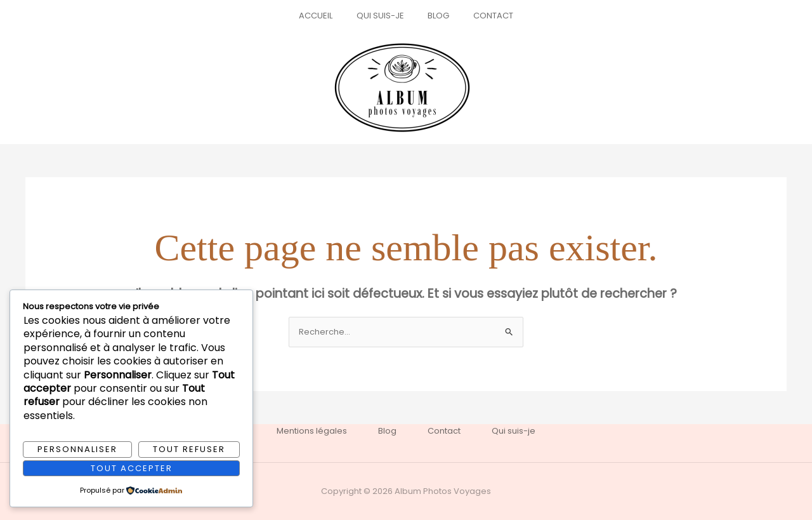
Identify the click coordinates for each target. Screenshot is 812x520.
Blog (435, 16)
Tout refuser (189, 449)
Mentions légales (311, 431)
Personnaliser (77, 449)
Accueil (327, 16)
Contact (482, 16)
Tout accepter (132, 468)
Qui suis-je (384, 16)
